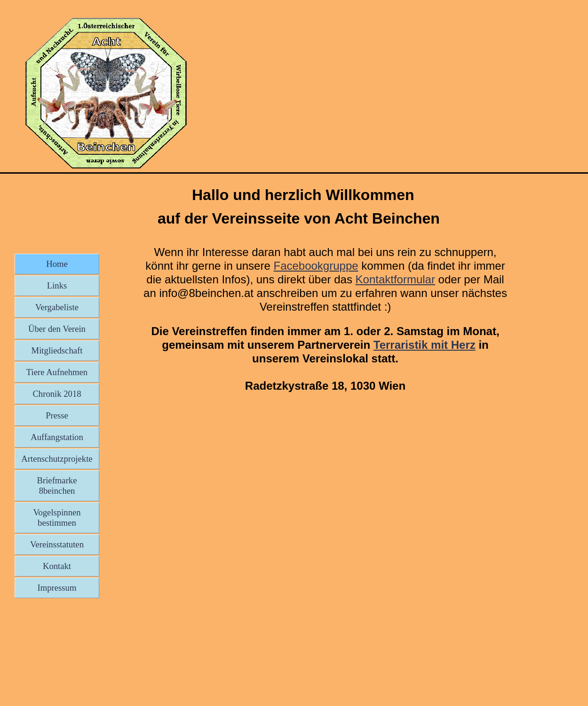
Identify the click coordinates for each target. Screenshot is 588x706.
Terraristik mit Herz (425, 345)
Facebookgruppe (316, 266)
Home (57, 264)
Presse (57, 415)
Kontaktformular (395, 279)
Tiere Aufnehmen (57, 372)
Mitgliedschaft (57, 350)
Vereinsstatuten (57, 544)
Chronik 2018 (57, 394)
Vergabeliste (57, 307)
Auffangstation (57, 437)
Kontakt (57, 566)
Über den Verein (57, 329)
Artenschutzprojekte (57, 459)
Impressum (57, 588)
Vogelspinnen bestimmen (57, 517)
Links (57, 285)
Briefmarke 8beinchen (57, 485)
